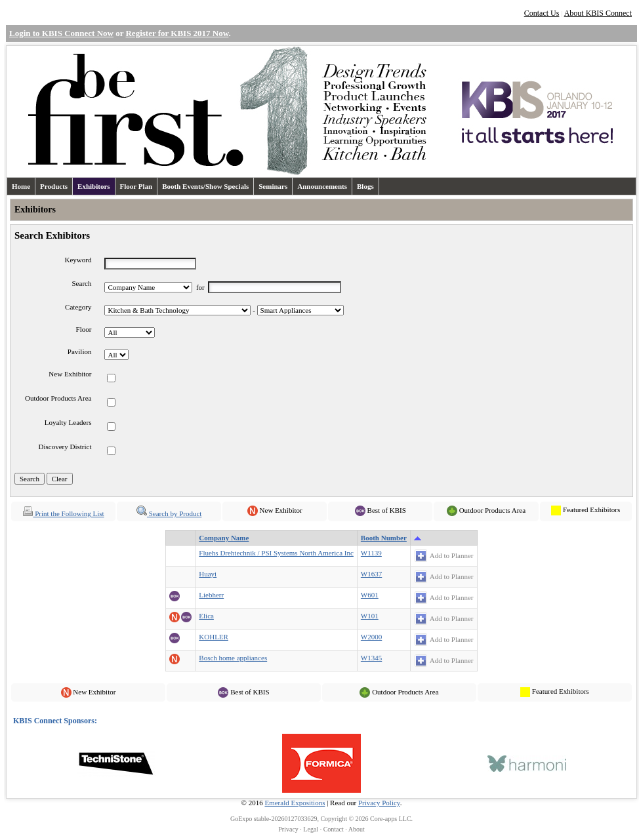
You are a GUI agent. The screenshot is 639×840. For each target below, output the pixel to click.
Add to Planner (452, 555)
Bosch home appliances (233, 658)
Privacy (288, 829)
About (357, 829)
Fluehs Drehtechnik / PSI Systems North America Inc (276, 553)
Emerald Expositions (295, 803)
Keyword (78, 260)
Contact (334, 829)
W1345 (371, 658)
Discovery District (65, 447)
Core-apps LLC (391, 819)
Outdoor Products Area (58, 398)
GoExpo (241, 819)
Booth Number (384, 538)
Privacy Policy (379, 803)
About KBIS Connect (598, 13)
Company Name (224, 538)
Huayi (208, 574)
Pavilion (80, 351)
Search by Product (169, 513)
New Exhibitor (70, 374)
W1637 (371, 574)
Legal (311, 829)
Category (78, 307)
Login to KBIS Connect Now (61, 33)
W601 (370, 595)
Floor (84, 329)
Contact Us (542, 13)
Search (82, 283)
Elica (206, 616)
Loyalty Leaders (68, 422)
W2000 (371, 637)
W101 (370, 616)
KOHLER (214, 637)
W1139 (371, 553)
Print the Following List (63, 513)
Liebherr (211, 595)
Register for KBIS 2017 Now (177, 33)
